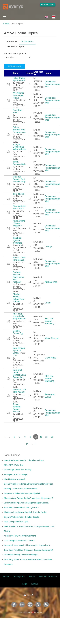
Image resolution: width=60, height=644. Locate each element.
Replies (30, 73)
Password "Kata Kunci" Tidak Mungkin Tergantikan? (27, 545)
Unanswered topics (15, 46)
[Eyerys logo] (13, 7)
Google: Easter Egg (18, 332)
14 (27, 444)
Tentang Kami (19, 576)
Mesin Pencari (51, 338)
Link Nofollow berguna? (15, 479)
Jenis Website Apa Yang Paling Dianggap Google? (27, 503)
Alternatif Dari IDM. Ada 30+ (19, 391)
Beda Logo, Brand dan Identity (18, 470)
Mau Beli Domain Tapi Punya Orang (19, 179)
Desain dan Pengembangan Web (52, 84)
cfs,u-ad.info (19, 194)
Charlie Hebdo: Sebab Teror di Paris (19, 298)
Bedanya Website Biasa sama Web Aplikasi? (18, 277)
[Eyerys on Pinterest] (30, 608)
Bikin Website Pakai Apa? (19, 207)
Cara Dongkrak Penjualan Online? (19, 540)
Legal (25, 584)
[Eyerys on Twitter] (38, 608)
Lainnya (48, 246)
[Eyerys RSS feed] (46, 608)
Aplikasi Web (51, 282)
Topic (15, 73)
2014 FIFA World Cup (14, 465)
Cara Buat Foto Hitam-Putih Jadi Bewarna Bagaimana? (29, 550)
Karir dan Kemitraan (48, 576)
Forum (6, 24)
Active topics (28, 42)
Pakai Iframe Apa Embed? (19, 79)
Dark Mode (30, 595)
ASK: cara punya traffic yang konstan (19, 316)
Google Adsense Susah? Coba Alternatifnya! (24, 460)
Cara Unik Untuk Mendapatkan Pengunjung (19, 374)
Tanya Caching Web (19, 163)
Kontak (34, 584)
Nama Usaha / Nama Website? (19, 223)
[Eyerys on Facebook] (14, 608)
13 (52, 437)
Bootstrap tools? (17, 111)
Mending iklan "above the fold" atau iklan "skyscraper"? (29, 498)
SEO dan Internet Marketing (49, 321)
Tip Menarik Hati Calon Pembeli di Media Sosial (25, 512)
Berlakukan (14, 66)
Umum (48, 303)
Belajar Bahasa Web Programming (19, 130)
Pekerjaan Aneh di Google (16, 474)
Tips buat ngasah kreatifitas (17, 240)
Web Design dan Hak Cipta (16, 522)
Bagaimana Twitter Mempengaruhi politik (22, 493)
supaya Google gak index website (19, 147)
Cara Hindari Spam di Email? (19, 350)
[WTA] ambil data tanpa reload (18, 95)
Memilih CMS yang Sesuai (19, 259)
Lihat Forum (12, 41)
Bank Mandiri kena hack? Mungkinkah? (22, 507)
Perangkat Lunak (50, 396)
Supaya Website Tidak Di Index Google (21, 517)
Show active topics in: (15, 53)
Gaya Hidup (50, 358)
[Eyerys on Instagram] (22, 608)
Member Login (48, 5)
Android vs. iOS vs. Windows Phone (20, 536)
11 (41, 437)
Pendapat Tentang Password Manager (21, 555)
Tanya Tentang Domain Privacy (17, 408)
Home (6, 576)
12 (46, 437)
